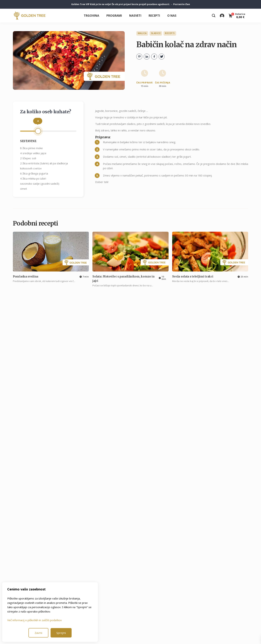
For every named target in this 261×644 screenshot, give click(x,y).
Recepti (154, 16)
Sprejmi (61, 633)
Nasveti (135, 16)
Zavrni (38, 633)
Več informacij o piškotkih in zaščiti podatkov (35, 620)
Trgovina (91, 16)
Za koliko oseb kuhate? (46, 112)
